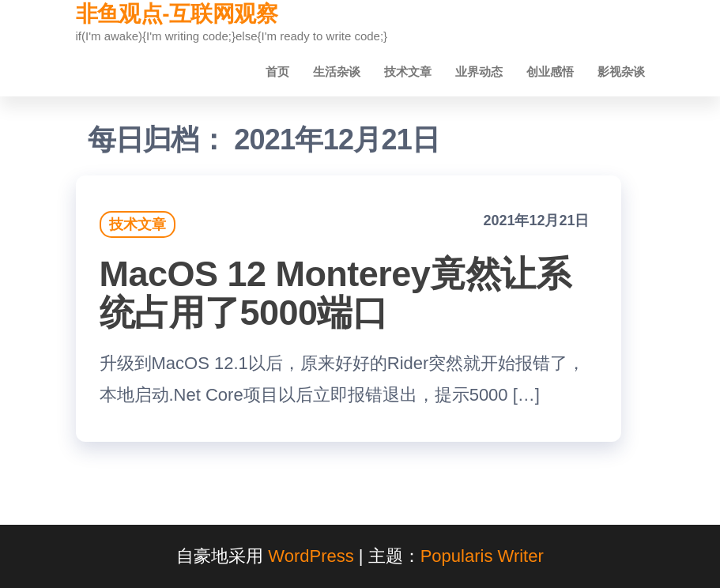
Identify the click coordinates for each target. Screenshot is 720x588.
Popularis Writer (482, 556)
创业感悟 (550, 72)
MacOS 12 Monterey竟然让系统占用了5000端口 (335, 293)
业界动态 (479, 72)
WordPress (311, 556)
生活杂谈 (337, 72)
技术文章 (408, 72)
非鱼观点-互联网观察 (177, 14)
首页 (277, 72)
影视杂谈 (621, 72)
